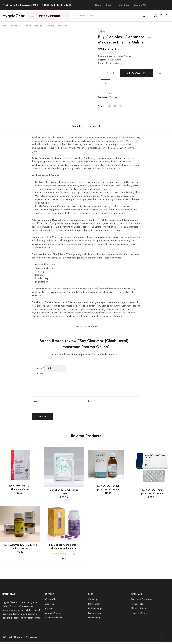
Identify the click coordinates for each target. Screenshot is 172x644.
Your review (38, 373)
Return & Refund (139, 613)
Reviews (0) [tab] (95, 126)
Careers (49, 608)
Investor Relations (54, 618)
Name (36, 401)
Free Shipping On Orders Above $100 (20, 5)
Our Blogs (124, 5)
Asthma (14, 26)
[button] (106, 83)
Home (98, 5)
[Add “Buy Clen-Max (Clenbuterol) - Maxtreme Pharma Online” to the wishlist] (160, 73)
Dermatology (94, 604)
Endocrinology (95, 608)
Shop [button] (109, 5)
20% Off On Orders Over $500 (57, 5)
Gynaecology (95, 613)
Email (92, 401)
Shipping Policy (138, 608)
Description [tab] (77, 126)
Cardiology (93, 599)
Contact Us (140, 5)
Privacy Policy (138, 604)
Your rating (38, 368)
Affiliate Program (53, 613)
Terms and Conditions (141, 599)
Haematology (94, 618)
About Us (50, 604)
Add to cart (136, 73)
